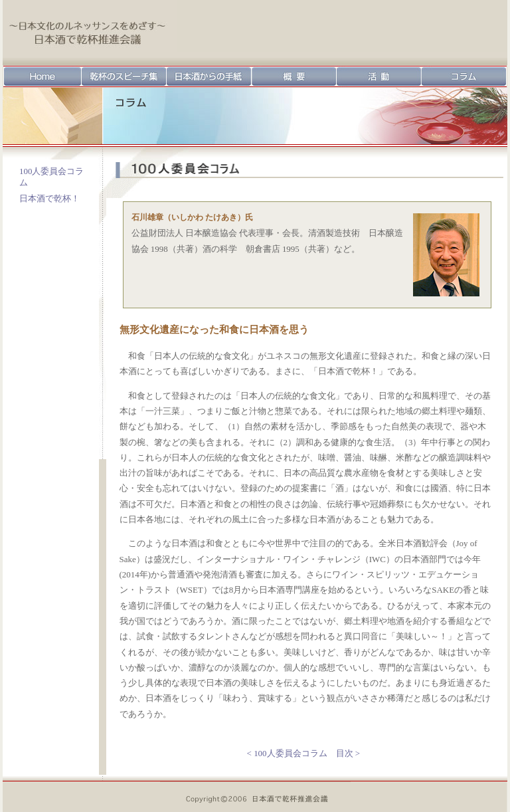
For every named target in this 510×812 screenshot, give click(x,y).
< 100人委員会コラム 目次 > (304, 753)
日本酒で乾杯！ (49, 198)
